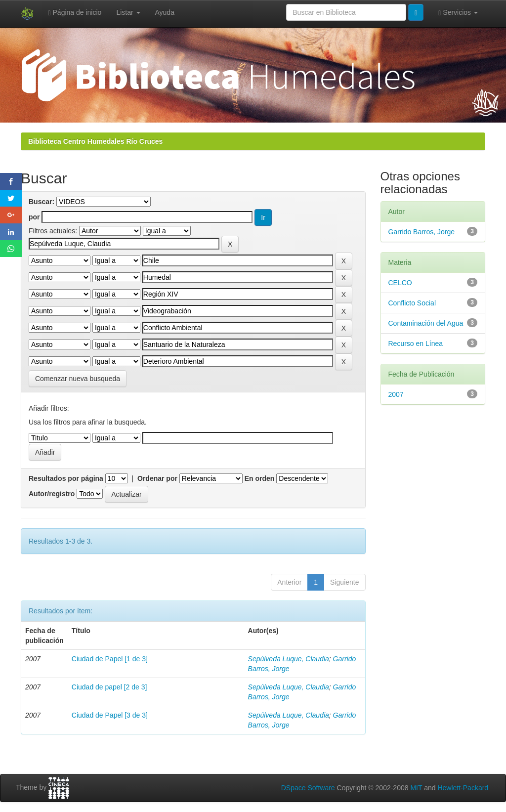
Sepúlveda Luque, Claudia (289, 659)
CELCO (400, 283)
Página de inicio (75, 13)
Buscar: (42, 202)
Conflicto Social (412, 303)
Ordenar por (157, 478)
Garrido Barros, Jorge (422, 232)
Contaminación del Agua (426, 323)
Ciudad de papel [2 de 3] (109, 687)
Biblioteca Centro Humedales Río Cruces (95, 141)
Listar (128, 12)
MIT (416, 788)
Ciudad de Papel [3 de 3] (110, 715)
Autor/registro (52, 494)
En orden (260, 478)
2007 (396, 394)
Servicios (458, 13)
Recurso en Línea (416, 343)
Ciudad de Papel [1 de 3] (110, 659)
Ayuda (165, 12)
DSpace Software (308, 788)
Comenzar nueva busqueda (78, 379)
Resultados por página (66, 478)
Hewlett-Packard (463, 788)
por (34, 217)
